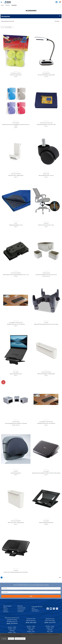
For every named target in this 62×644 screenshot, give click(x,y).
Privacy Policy (19, 636)
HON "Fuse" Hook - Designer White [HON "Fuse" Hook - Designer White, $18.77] (16, 175)
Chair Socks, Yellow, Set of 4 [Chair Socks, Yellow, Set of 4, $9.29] (16, 75)
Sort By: (3, 27)
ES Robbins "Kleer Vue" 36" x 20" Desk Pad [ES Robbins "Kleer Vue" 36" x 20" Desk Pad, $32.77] (46, 423)
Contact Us (6, 609)
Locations (5, 610)
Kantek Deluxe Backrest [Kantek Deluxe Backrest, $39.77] (16, 473)
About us (5, 608)
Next (60, 577)
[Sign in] (56, 2)
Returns (33, 608)
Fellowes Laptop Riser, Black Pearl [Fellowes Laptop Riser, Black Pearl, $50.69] (46, 523)
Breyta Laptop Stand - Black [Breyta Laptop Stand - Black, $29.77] (16, 374)
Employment (6, 612)
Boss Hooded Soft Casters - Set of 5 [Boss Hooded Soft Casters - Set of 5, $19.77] (46, 175)
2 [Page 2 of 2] (4, 577)
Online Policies (35, 610)
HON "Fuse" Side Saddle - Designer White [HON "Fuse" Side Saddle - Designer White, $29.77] (46, 374)
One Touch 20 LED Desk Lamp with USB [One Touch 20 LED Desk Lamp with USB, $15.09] (46, 75)
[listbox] (9, 27)
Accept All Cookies (20, 639)
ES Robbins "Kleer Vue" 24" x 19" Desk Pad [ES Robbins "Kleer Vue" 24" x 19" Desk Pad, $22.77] (16, 324)
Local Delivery (20, 612)
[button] (31, 21)
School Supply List (35, 611)
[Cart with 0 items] (60, 2)
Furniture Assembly (21, 608)
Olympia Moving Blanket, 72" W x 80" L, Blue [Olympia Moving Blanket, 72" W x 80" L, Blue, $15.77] (46, 124)
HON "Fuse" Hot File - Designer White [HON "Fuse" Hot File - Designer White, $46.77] (16, 523)
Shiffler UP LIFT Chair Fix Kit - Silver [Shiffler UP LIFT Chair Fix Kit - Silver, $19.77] (46, 225)
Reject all (11, 639)
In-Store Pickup (21, 610)
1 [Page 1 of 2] (2, 577)
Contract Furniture (21, 609)
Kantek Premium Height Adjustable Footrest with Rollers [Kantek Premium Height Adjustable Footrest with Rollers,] (16, 572)
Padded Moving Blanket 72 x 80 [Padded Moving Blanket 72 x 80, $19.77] (16, 225)
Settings (4, 639)
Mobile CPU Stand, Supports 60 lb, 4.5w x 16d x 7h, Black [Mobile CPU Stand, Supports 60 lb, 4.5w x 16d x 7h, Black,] (46, 324)
